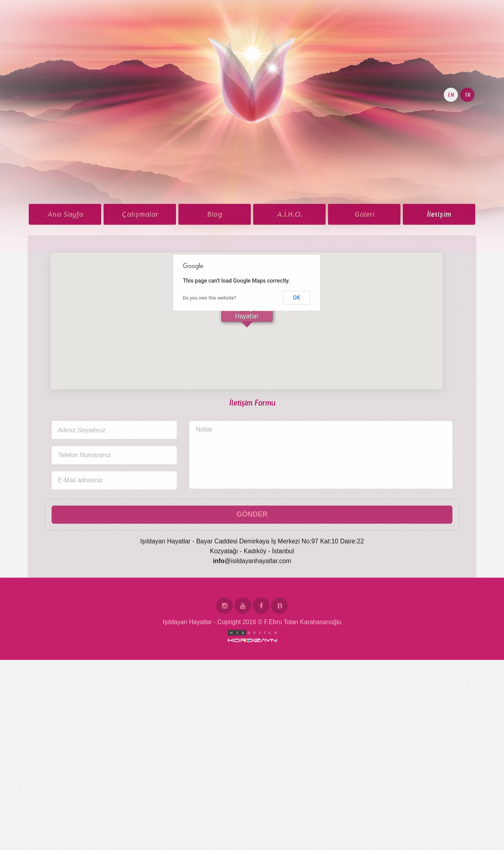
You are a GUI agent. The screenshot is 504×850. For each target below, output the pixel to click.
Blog (215, 254)
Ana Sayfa (65, 254)
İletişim (439, 254)
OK (297, 337)
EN (451, 134)
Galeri (364, 254)
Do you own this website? (209, 338)
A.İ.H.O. (290, 254)
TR (468, 134)
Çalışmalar (140, 254)
